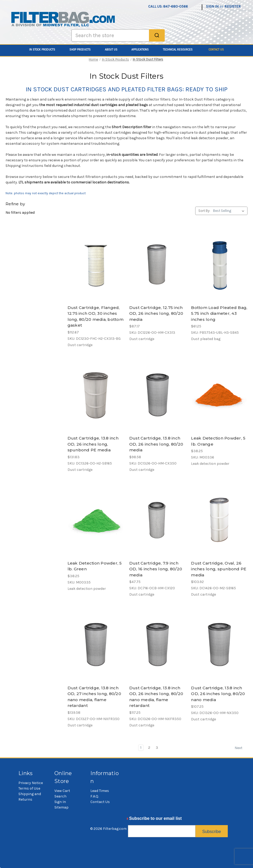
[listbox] (230, 211)
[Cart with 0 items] (245, 4)
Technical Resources (181, 50)
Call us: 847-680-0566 (168, 6)
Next (241, 748)
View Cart (62, 791)
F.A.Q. (95, 796)
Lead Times (100, 791)
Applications (143, 50)
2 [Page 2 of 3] (149, 748)
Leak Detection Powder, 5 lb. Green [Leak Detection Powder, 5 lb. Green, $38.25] (95, 566)
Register (233, 6)
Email (134, 820)
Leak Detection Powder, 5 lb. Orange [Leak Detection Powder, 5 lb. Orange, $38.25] (218, 441)
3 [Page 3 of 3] (157, 748)
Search (60, 796)
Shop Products (83, 50)
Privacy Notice (31, 783)
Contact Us (216, 50)
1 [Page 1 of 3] (141, 748)
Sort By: (204, 211)
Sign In (60, 802)
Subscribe (212, 832)
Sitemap (61, 807)
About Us (114, 50)
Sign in (212, 6)
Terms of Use (29, 788)
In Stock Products (45, 50)
